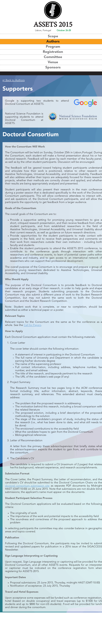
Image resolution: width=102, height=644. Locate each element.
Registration (53, 52)
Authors (53, 42)
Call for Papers (32, 325)
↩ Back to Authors (14, 80)
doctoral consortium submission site (27, 486)
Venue (53, 62)
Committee (53, 57)
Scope (53, 36)
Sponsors (53, 68)
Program (53, 47)
